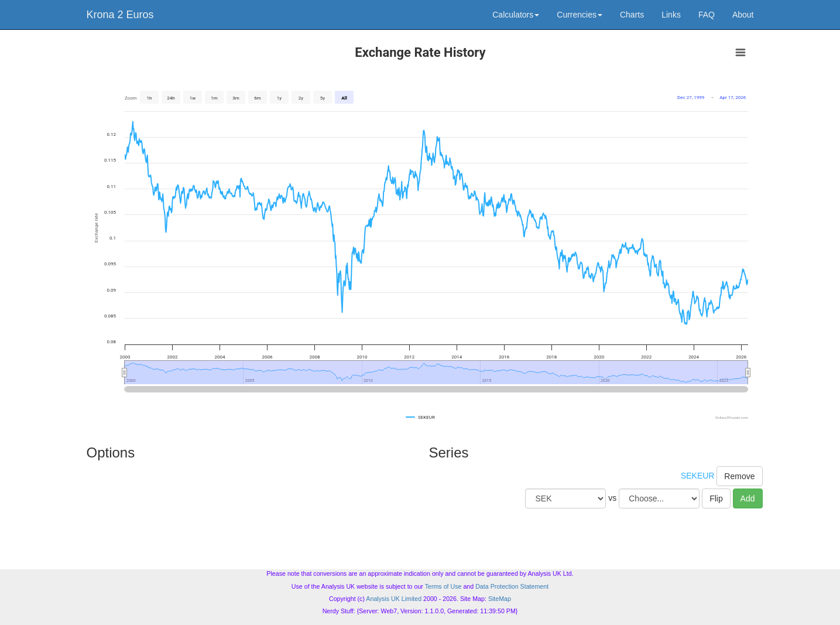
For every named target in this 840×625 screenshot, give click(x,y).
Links (671, 15)
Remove (739, 476)
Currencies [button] (580, 15)
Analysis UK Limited (394, 599)
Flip (716, 498)
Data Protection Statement (512, 586)
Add (748, 498)
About (743, 15)
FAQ (707, 15)
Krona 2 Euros (120, 15)
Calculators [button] (516, 15)
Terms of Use (443, 586)
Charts (632, 15)
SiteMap (500, 599)
